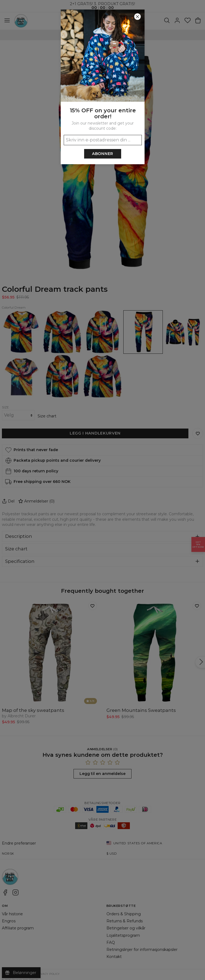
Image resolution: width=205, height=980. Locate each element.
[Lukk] (137, 17)
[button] (102, 490)
